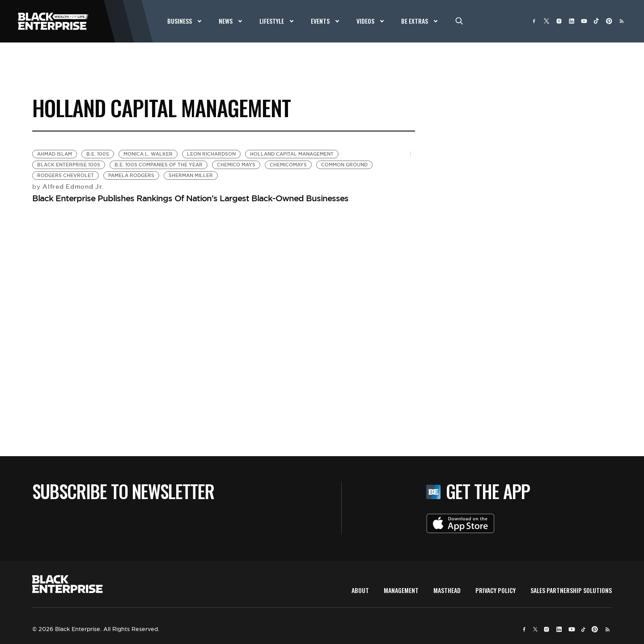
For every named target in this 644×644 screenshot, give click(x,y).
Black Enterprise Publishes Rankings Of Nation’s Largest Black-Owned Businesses (190, 198)
